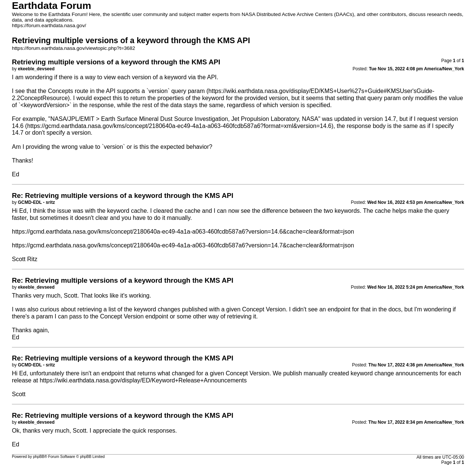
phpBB (39, 457)
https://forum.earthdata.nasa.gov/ (49, 25)
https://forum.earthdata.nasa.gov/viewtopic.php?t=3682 (73, 48)
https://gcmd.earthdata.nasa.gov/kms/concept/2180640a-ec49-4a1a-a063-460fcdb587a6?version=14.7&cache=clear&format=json (183, 245)
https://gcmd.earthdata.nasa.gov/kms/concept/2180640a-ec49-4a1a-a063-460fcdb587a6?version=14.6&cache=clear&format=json (183, 232)
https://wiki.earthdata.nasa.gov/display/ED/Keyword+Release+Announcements (143, 380)
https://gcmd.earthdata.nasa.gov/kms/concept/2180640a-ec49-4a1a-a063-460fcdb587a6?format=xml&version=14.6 (179, 126)
